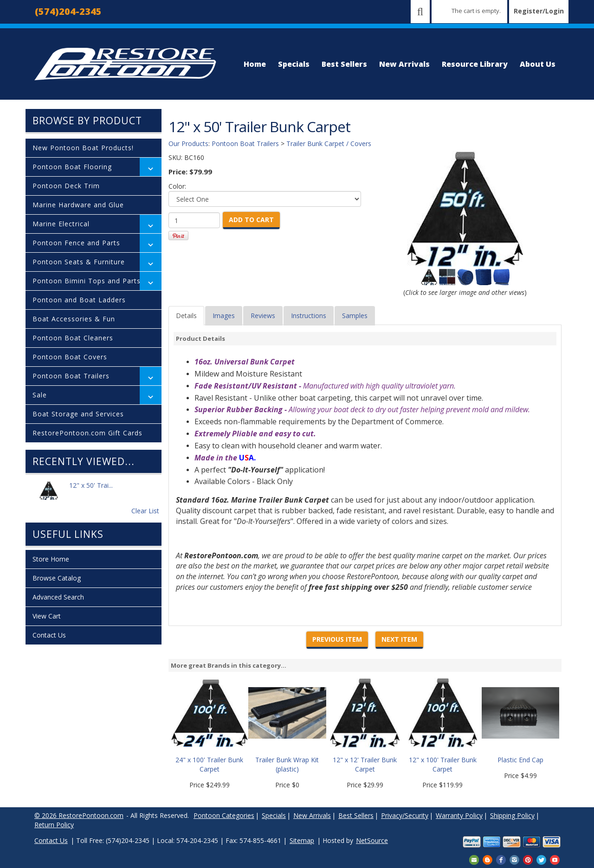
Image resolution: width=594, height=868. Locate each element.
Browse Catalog (57, 578)
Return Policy (54, 825)
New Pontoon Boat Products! (83, 148)
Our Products (188, 144)
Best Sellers (344, 64)
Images (224, 316)
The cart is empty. (476, 11)
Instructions (309, 316)
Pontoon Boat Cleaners (73, 338)
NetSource (372, 840)
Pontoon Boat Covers (70, 357)
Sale (40, 395)
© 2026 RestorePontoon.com (79, 815)
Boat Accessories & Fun (74, 319)
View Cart (47, 616)
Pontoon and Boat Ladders (79, 300)
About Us (538, 64)
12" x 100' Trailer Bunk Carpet (443, 764)
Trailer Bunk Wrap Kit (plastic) (287, 764)
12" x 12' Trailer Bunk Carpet (365, 764)
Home (255, 64)
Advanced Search (58, 597)
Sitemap (302, 840)
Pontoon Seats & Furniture (79, 262)
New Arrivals (404, 64)
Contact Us (49, 635)
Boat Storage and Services (78, 414)
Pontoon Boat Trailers (71, 376)
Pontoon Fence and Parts (76, 243)
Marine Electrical (61, 224)
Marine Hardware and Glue (78, 205)
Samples (355, 316)
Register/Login (539, 11)
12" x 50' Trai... (91, 490)
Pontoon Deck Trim (66, 186)
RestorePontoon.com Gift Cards (87, 433)
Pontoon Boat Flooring (72, 167)
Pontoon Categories (224, 815)
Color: (177, 186)
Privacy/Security (405, 815)
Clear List (145, 511)
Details (186, 316)
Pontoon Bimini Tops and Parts (87, 281)
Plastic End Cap (520, 760)
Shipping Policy (512, 815)
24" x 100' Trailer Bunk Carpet (209, 764)
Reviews (263, 316)
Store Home (51, 559)
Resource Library (475, 64)
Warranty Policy (459, 815)
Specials (294, 64)
